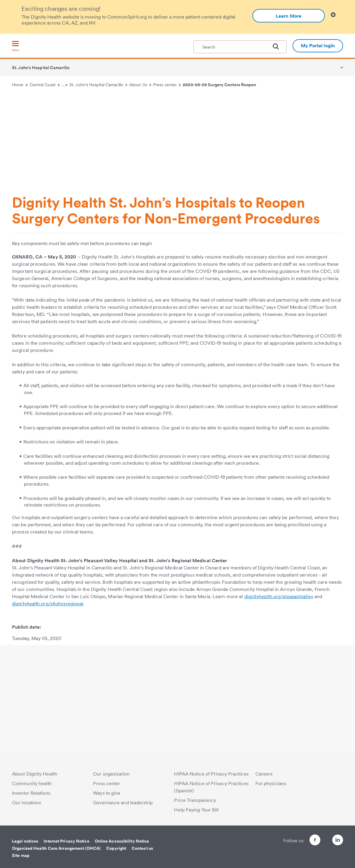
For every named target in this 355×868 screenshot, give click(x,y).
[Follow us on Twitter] (321, 837)
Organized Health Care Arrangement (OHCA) (56, 848)
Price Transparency (195, 800)
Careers (264, 774)
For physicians (271, 783)
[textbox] (240, 47)
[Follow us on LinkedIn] (338, 841)
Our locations (26, 803)
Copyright (116, 848)
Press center (167, 85)
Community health (32, 783)
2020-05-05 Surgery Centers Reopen (219, 85)
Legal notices (25, 841)
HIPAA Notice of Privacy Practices (211, 774)
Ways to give (107, 793)
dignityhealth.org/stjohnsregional (48, 604)
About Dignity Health (35, 774)
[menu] (16, 47)
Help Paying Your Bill (196, 810)
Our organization (111, 774)
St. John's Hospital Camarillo (41, 68)
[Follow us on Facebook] (304, 841)
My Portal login (318, 46)
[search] (278, 46)
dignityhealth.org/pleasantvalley (279, 596)
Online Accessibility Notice (122, 841)
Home (20, 85)
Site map (21, 855)
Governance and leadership (123, 803)
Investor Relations (31, 793)
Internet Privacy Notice (66, 841)
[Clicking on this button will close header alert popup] (333, 15)
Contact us (142, 848)
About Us (140, 85)
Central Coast (45, 85)
